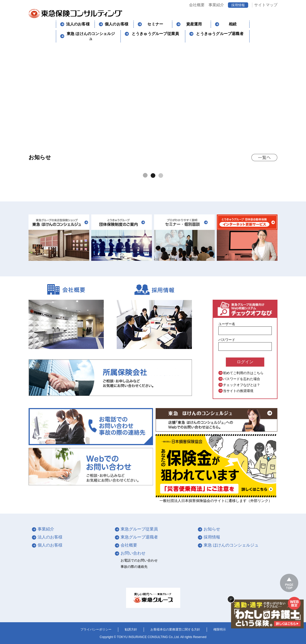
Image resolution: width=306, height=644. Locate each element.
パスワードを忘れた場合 (242, 379)
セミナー (155, 24)
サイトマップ (266, 5)
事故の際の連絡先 (134, 567)
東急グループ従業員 (139, 529)
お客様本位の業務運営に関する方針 (175, 629)
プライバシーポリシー (96, 629)
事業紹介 (216, 5)
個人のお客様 (117, 24)
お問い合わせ (133, 553)
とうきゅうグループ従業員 (155, 34)
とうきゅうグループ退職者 (220, 34)
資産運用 (194, 24)
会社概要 (197, 5)
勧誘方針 (131, 629)
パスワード (227, 340)
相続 (233, 24)
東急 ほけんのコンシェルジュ (91, 36)
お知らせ (212, 529)
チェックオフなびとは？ (242, 385)
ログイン (245, 362)
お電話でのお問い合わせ (139, 560)
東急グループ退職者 (139, 537)
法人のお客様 (78, 24)
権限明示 (220, 629)
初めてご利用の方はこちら (243, 373)
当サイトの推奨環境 (238, 391)
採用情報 (238, 5)
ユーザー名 (227, 324)
